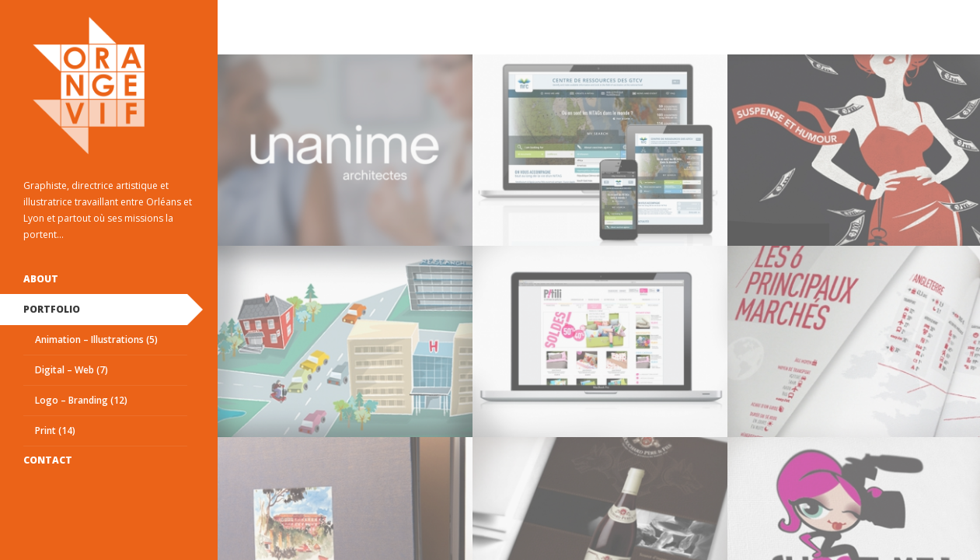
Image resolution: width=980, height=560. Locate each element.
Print (55, 430)
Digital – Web (71, 370)
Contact (48, 460)
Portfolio (52, 309)
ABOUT (41, 279)
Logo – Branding (81, 400)
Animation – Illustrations (96, 339)
